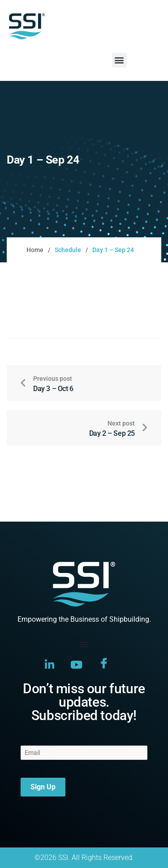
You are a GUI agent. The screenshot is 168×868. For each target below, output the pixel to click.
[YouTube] (76, 664)
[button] (119, 60)
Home (35, 250)
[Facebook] (104, 664)
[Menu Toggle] (84, 644)
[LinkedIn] (50, 664)
